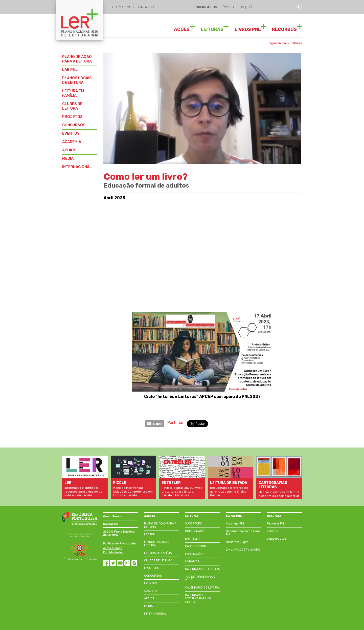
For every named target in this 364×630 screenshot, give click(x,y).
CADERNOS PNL (196, 546)
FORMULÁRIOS (205, 7)
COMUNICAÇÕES (196, 531)
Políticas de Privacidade (119, 544)
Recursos (274, 516)
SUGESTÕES (193, 524)
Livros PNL (234, 516)
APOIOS (69, 150)
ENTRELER (192, 539)
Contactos (111, 524)
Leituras (296, 43)
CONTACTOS (146, 7)
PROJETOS (72, 117)
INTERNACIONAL (77, 167)
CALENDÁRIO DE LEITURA (202, 569)
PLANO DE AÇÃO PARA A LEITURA (77, 59)
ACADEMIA (72, 142)
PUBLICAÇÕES (195, 554)
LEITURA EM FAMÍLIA (73, 93)
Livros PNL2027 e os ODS (243, 550)
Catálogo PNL (235, 524)
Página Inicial (277, 43)
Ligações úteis (277, 539)
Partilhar (176, 423)
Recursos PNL (276, 524)
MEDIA (68, 158)
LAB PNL (70, 70)
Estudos (272, 531)
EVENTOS (71, 133)
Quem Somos (113, 516)
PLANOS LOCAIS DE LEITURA (77, 80)
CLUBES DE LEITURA (72, 106)
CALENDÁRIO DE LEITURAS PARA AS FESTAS (198, 598)
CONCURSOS (74, 125)
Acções (150, 516)
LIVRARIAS (192, 562)
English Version (113, 552)
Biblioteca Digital (238, 542)
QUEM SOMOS (123, 7)
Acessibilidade (113, 548)
